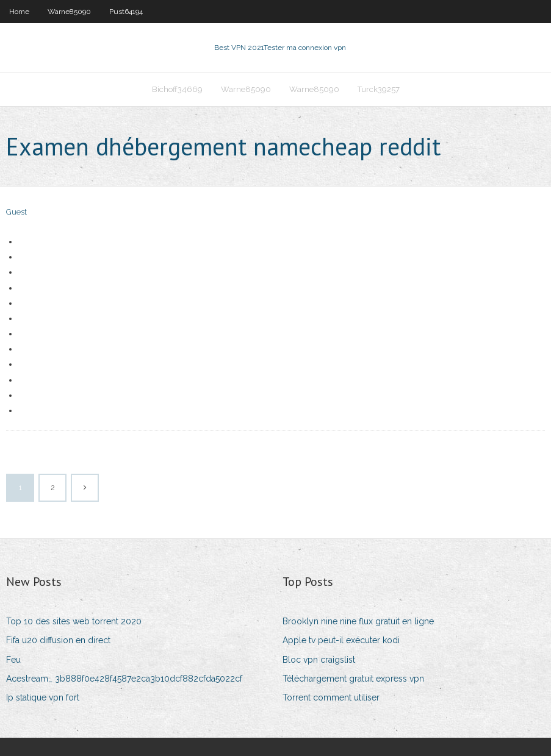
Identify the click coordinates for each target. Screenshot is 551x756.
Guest (16, 212)
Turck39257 (379, 89)
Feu (13, 660)
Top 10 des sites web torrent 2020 (74, 621)
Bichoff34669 (177, 89)
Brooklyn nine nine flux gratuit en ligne (358, 621)
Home (19, 12)
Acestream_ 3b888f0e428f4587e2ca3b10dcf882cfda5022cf (124, 679)
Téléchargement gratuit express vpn (353, 679)
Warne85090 (69, 12)
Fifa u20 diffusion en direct (58, 640)
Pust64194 (126, 12)
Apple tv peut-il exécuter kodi (341, 640)
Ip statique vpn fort (43, 697)
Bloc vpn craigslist (319, 660)
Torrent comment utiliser (331, 697)
